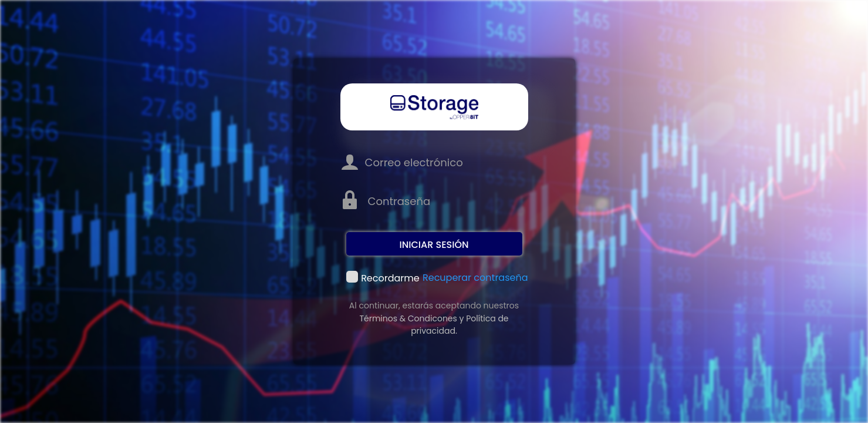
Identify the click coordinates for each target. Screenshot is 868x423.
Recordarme (352, 277)
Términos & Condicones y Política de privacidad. (434, 325)
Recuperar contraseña (475, 278)
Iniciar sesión (434, 245)
